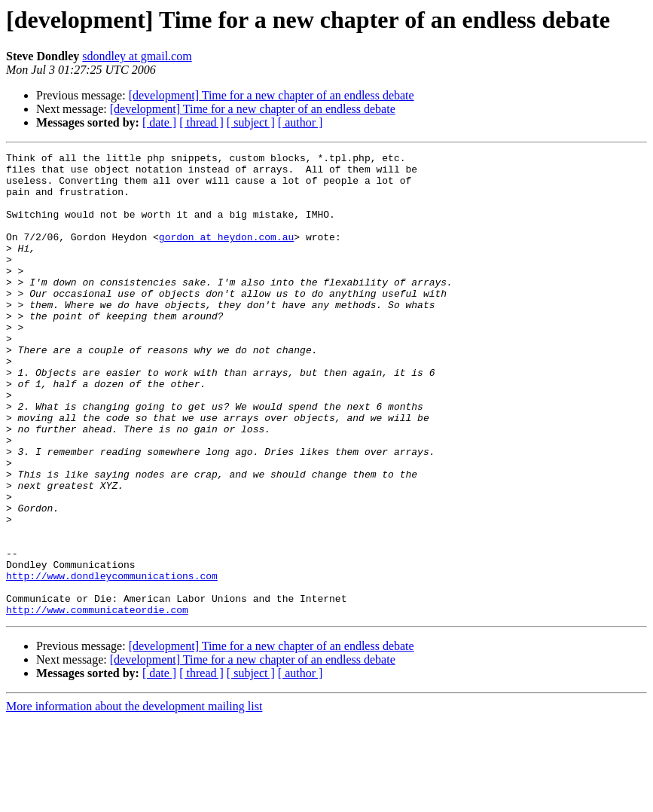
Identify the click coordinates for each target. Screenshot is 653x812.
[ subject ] (251, 122)
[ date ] (159, 122)
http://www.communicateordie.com (97, 702)
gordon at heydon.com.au (226, 255)
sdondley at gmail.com (137, 56)
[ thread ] (201, 122)
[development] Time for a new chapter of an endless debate (272, 95)
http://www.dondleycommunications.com (112, 661)
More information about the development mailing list (134, 799)
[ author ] (301, 122)
